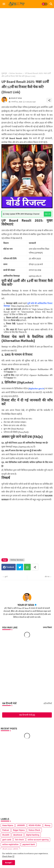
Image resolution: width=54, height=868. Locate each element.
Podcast (6, 830)
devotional (18, 835)
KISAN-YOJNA (35, 825)
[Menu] (4, 4)
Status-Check (34, 830)
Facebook (10, 567)
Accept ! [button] (9, 863)
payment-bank (29, 844)
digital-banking (33, 835)
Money (48, 825)
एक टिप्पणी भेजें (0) (27, 715)
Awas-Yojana (8, 825)
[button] (45, 4)
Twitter (20, 567)
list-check (19, 840)
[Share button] (35, 567)
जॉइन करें (48, 214)
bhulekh (6, 835)
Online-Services (16, 73)
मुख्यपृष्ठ (4, 73)
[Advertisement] (27, 38)
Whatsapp (27, 567)
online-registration (10, 844)
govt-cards (7, 840)
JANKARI (21, 825)
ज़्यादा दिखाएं (47, 627)
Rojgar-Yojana (19, 830)
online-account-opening (38, 840)
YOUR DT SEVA (26, 605)
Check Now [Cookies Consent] (7, 856)
